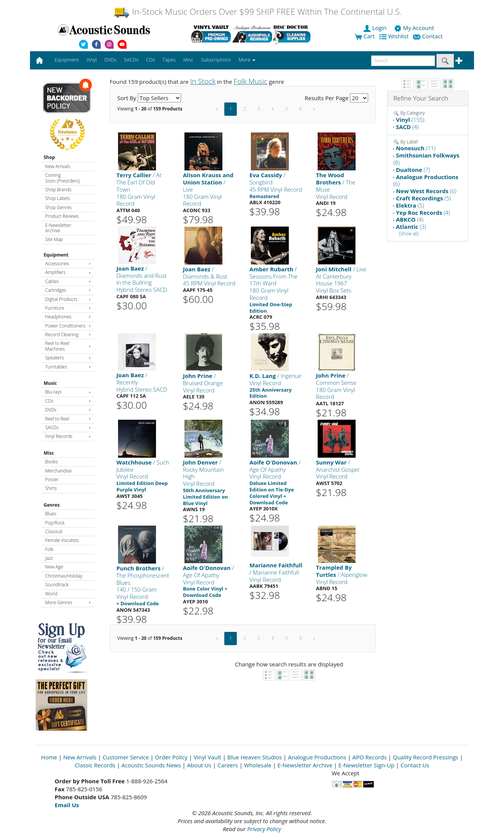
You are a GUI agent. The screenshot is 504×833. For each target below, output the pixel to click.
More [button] (247, 60)
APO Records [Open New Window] (370, 757)
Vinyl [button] (92, 60)
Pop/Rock (55, 523)
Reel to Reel (68, 419)
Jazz (49, 558)
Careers (228, 765)
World (51, 594)
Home (49, 757)
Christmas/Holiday (64, 576)
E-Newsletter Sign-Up (366, 765)
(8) (426, 159)
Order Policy (171, 757)
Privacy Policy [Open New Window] (264, 829)
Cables (68, 281)
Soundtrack (57, 585)
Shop (49, 157)
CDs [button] (150, 60)
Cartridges (68, 290)
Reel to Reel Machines (68, 346)
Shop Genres (58, 207)
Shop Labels (57, 198)
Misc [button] (188, 60)
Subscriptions (216, 60)
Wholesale (258, 765)
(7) (413, 170)
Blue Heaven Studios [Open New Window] (255, 757)
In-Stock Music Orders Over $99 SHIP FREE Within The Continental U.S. (258, 12)
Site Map (54, 239)
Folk (49, 549)
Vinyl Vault (207, 757)
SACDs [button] (131, 60)
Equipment (56, 255)
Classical (54, 531)
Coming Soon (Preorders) (62, 178)
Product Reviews (62, 216)
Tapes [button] (169, 60)
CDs (68, 401)
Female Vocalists (62, 540)
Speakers (68, 358)
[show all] (409, 234)
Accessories (68, 264)
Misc (49, 453)
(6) (426, 180)
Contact (428, 36)
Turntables (68, 367)
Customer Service (126, 757)
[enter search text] (403, 61)
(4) (407, 127)
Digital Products (68, 299)
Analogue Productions (317, 757)
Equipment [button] (67, 60)
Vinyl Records (68, 436)
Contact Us (415, 765)
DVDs (68, 410)
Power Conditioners (68, 326)
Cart (365, 36)
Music (50, 383)
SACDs (68, 428)
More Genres (68, 602)
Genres (52, 505)
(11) (416, 148)
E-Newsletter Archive (58, 228)
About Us (199, 765)
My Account (415, 28)
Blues (51, 514)
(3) (411, 227)
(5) (423, 198)
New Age (54, 567)
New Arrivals (58, 166)
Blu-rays (68, 392)
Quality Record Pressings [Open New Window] (426, 757)
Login (376, 28)
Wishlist (395, 36)
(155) (410, 120)
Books (51, 462)
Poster (52, 479)
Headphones (68, 317)
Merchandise (58, 471)
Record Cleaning (68, 335)
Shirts (51, 488)
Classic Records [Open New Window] (95, 765)
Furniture (68, 308)
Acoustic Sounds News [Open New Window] (151, 765)
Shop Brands (58, 190)
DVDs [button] (110, 60)
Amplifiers (68, 272)
